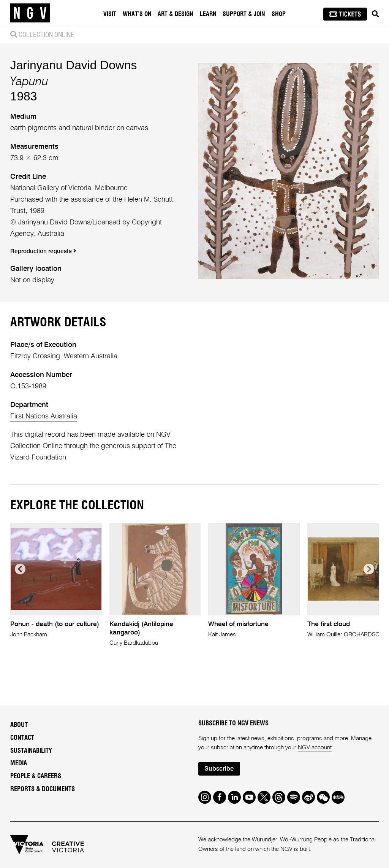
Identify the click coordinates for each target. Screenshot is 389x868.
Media (19, 763)
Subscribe (219, 769)
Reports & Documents (43, 789)
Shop (279, 14)
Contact (22, 738)
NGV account (315, 748)
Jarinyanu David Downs (74, 65)
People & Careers (36, 776)
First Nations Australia (44, 417)
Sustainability (31, 751)
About (19, 725)
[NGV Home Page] (30, 13)
